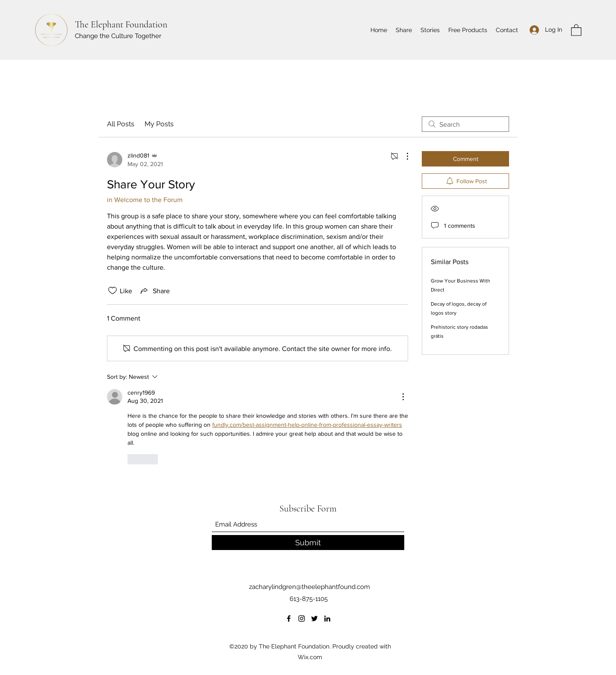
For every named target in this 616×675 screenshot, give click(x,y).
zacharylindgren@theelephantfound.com (309, 587)
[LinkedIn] (327, 619)
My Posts (159, 124)
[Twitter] (314, 619)
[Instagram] (302, 619)
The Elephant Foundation (121, 24)
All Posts (121, 124)
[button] (576, 30)
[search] (465, 124)
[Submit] (308, 543)
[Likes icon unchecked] (113, 291)
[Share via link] (154, 291)
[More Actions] (403, 156)
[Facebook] (289, 619)
